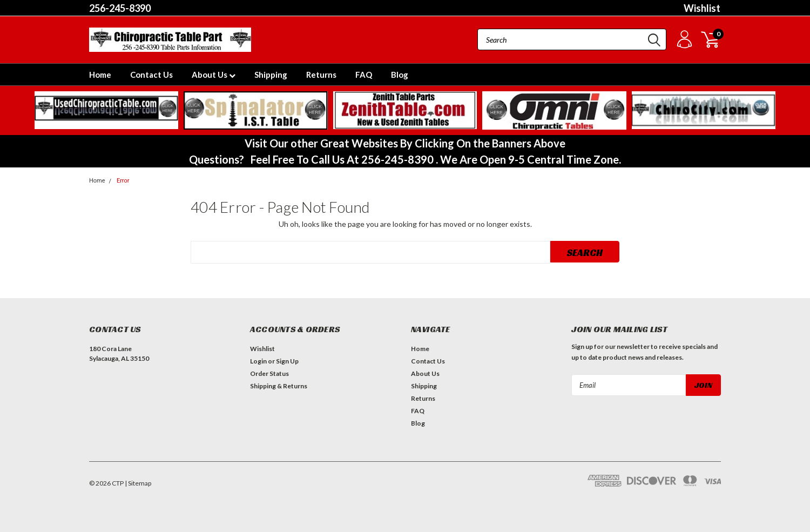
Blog (400, 75)
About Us (214, 75)
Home (100, 75)
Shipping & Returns (279, 386)
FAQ (364, 75)
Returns (321, 75)
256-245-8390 (120, 8)
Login (258, 361)
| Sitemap (138, 483)
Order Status (269, 373)
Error (123, 181)
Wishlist (702, 8)
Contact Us (151, 75)
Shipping (271, 75)
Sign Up (287, 361)
